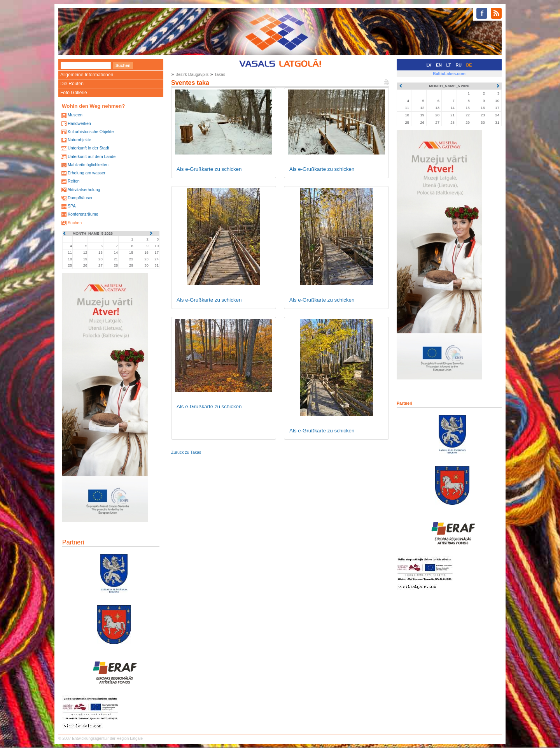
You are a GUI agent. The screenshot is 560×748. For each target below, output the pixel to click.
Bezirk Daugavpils (192, 74)
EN (439, 65)
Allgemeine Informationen (87, 75)
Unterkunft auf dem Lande (92, 156)
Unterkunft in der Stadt (88, 148)
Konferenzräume (83, 214)
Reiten (74, 181)
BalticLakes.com (449, 74)
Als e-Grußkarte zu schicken (209, 169)
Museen (75, 115)
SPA (72, 206)
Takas (220, 74)
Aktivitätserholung (84, 190)
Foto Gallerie (74, 93)
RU (459, 65)
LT (449, 65)
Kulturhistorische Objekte (91, 132)
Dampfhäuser (80, 198)
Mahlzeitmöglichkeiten (88, 165)
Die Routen (72, 84)
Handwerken (79, 123)
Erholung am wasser (87, 173)
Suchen (75, 223)
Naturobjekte (79, 140)
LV (429, 65)
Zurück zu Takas (186, 452)
